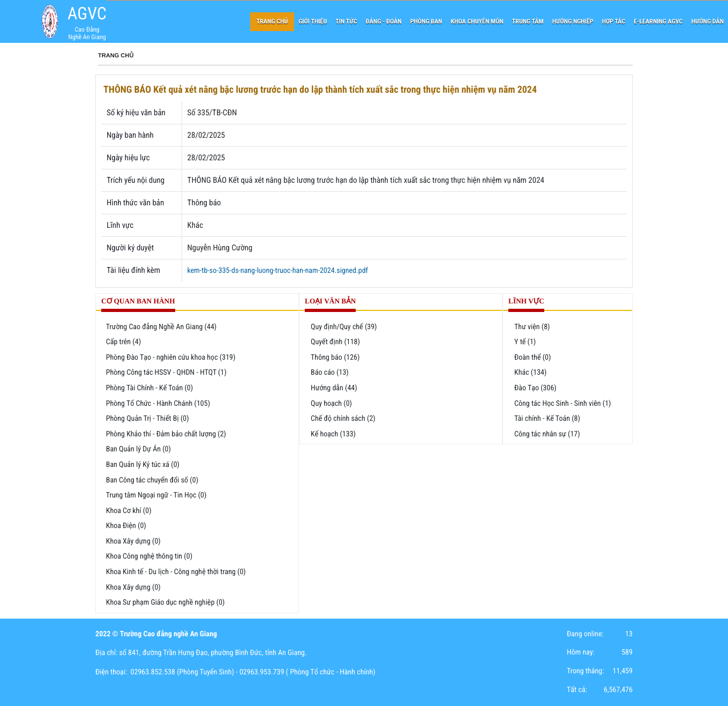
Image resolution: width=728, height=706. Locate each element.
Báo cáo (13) (330, 373)
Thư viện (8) (532, 327)
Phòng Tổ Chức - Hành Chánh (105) (158, 404)
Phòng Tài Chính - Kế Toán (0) (150, 388)
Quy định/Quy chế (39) (344, 327)
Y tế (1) (525, 342)
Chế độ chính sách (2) (343, 419)
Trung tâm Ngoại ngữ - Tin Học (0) (156, 495)
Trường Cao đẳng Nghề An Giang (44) (162, 327)
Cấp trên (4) (123, 342)
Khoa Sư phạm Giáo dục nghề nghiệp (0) (166, 603)
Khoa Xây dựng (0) (133, 541)
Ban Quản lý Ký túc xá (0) (143, 465)
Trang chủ (116, 56)
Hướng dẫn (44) (334, 388)
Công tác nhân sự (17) (547, 434)
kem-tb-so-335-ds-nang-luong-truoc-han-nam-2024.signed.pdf (278, 271)
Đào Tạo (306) (535, 388)
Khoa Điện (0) (126, 526)
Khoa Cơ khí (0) (129, 511)
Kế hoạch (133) (333, 434)
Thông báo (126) (335, 358)
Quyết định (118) (335, 342)
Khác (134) (530, 373)
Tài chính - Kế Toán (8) (547, 419)
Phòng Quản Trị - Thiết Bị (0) (148, 419)
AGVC (87, 13)
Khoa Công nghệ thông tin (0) (149, 556)
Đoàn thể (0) (532, 358)
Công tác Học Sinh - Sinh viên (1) (562, 404)
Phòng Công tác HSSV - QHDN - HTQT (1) (166, 373)
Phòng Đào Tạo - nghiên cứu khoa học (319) (171, 358)
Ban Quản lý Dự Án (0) (138, 449)
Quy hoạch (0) (331, 404)
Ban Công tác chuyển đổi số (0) (152, 480)
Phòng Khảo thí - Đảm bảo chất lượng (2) (166, 434)
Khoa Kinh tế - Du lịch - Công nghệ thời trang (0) (176, 572)
